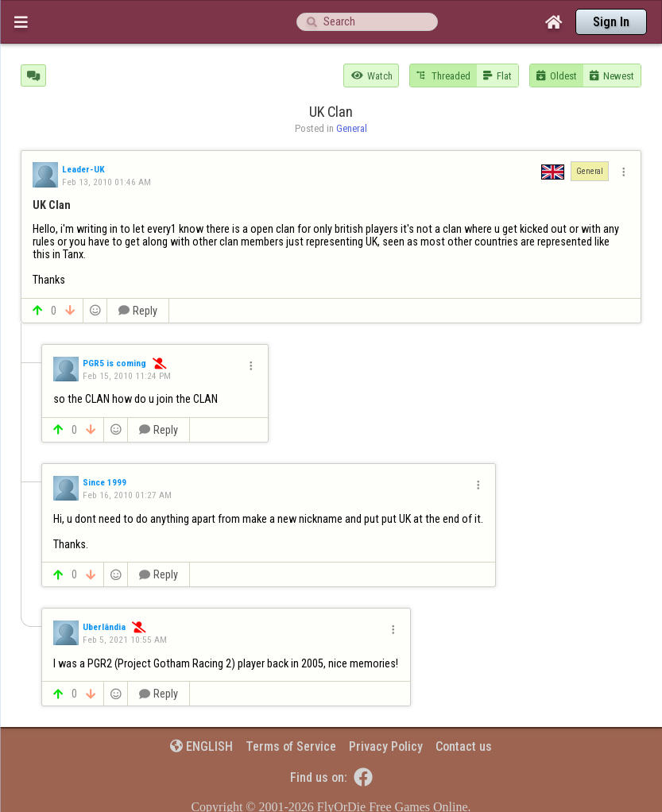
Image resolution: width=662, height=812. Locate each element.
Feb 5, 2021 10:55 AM (125, 640)
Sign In (611, 22)
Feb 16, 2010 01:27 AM (127, 495)
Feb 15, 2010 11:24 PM (127, 376)
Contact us (464, 746)
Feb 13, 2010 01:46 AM (106, 182)
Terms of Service (291, 746)
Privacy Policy (386, 746)
